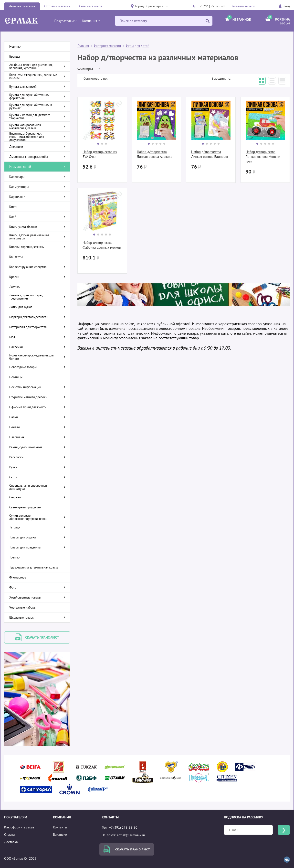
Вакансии (60, 835)
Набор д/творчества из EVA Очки (100, 154)
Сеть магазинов (91, 6)
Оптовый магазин (57, 6)
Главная (83, 46)
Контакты (60, 827)
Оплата (10, 835)
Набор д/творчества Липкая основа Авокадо (155, 154)
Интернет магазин (22, 6)
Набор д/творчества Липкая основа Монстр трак (263, 156)
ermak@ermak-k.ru (131, 835)
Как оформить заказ (19, 827)
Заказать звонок (243, 6)
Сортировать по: (95, 78)
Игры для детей (138, 46)
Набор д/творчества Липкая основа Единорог (210, 154)
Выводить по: (221, 78)
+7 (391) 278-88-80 (212, 6)
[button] (157, 6)
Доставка (11, 842)
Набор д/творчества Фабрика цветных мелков (102, 245)
